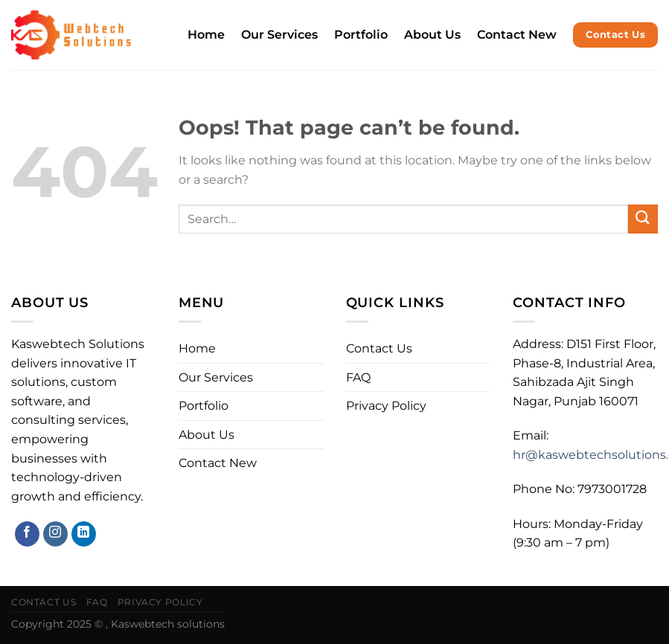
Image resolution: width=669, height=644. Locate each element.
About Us (432, 35)
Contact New (517, 35)
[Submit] (643, 219)
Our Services (279, 35)
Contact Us (379, 348)
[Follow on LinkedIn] (84, 534)
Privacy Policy (386, 406)
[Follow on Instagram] (55, 534)
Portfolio (361, 35)
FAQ (358, 377)
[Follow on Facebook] (27, 534)
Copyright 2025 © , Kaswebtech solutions (118, 624)
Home (206, 35)
